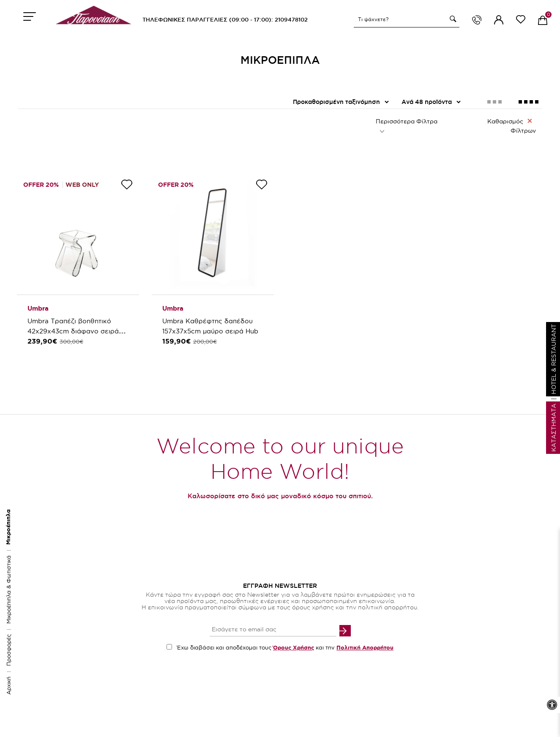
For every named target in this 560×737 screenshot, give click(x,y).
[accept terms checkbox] (169, 647)
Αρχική (8, 686)
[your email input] (273, 630)
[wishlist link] (521, 21)
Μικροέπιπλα (8, 527)
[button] (452, 19)
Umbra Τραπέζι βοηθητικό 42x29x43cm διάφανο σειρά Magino (73, 331)
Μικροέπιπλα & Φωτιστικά (8, 590)
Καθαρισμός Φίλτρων (512, 126)
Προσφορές (8, 650)
